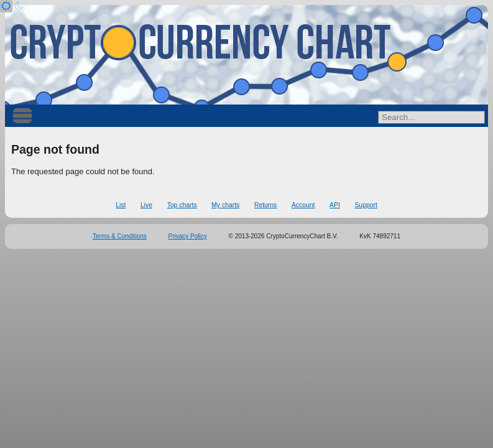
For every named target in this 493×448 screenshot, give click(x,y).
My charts (225, 205)
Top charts (182, 205)
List (121, 205)
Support (366, 205)
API (335, 205)
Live (146, 205)
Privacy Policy (188, 236)
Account (303, 205)
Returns (265, 205)
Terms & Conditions (120, 236)
